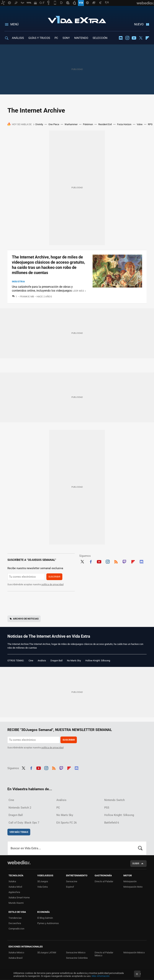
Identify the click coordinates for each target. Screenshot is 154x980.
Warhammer (71, 124)
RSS (116, 561)
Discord (121, 38)
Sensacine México (76, 953)
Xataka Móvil (15, 887)
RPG (150, 124)
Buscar (140, 848)
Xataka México (16, 953)
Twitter (141, 38)
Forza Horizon (124, 124)
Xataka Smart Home (19, 898)
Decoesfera (15, 923)
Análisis (42, 661)
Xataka (12, 881)
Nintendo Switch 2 (20, 808)
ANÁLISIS (18, 38)
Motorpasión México (134, 953)
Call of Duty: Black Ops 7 (24, 823)
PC (56, 38)
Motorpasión (130, 881)
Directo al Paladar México (104, 954)
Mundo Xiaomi (16, 903)
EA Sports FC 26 (67, 823)
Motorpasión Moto (133, 887)
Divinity (39, 124)
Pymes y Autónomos (48, 923)
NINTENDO (81, 38)
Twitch (124, 561)
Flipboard (147, 38)
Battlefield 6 (112, 823)
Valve (140, 124)
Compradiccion (16, 929)
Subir (136, 863)
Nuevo (139, 24)
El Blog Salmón (45, 918)
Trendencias (15, 918)
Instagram (127, 38)
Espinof (70, 887)
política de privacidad (52, 584)
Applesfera (14, 892)
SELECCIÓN (100, 38)
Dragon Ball (56, 661)
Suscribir (54, 577)
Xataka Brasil (15, 958)
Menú (14, 24)
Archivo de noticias (26, 619)
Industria (18, 282)
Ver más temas (19, 832)
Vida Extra (77, 19)
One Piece (54, 124)
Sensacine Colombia (77, 958)
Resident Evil (105, 124)
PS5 (107, 808)
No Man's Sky (74, 661)
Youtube (134, 38)
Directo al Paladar (104, 881)
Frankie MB (27, 297)
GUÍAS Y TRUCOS (39, 38)
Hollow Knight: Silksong (98, 661)
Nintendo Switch (114, 800)
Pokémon (88, 124)
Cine (31, 661)
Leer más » (79, 291)
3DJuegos (43, 881)
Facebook (91, 561)
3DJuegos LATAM (47, 953)
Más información (101, 976)
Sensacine (72, 881)
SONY (66, 38)
